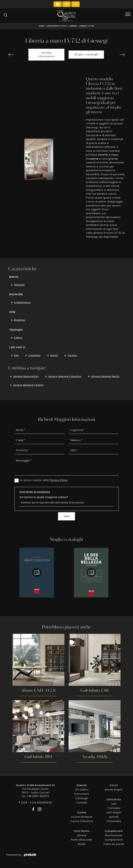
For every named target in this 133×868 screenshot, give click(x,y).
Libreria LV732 (87, 26)
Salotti (114, 785)
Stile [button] (12, 312)
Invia (66, 516)
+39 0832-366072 (38, 796)
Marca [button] (14, 277)
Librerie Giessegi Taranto (28, 385)
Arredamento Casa (57, 26)
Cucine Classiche (82, 821)
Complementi (114, 840)
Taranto (72, 355)
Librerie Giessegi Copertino (65, 376)
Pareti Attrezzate (82, 840)
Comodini (114, 808)
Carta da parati (114, 844)
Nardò (54, 355)
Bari (16, 355)
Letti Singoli (114, 812)
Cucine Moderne (82, 817)
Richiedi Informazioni (46, 55)
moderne (20, 320)
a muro (18, 338)
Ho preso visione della (44, 480)
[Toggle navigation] (128, 14)
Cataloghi (82, 798)
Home (41, 26)
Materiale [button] (16, 294)
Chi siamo (82, 790)
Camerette (114, 821)
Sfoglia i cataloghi (86, 54)
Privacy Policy (59, 480)
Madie (82, 844)
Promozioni (82, 794)
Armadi (114, 817)
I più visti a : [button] (18, 347)
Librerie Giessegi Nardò (105, 376)
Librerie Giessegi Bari (26, 376)
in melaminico (22, 302)
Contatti (82, 803)
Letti (114, 804)
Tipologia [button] (16, 330)
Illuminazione (114, 835)
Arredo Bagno (114, 790)
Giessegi (19, 285)
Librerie (73, 26)
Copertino (35, 355)
